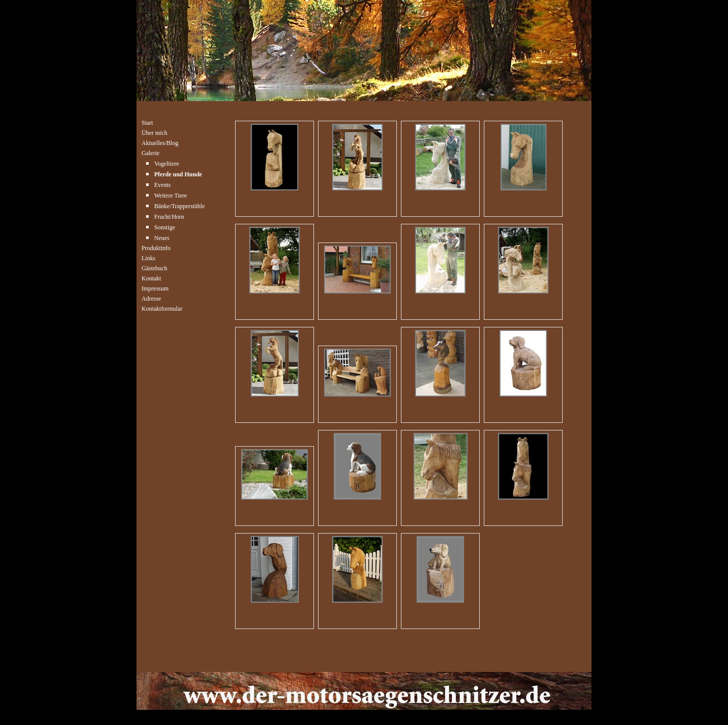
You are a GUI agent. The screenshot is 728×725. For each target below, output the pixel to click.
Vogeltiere (167, 163)
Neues (162, 237)
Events (163, 184)
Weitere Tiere (171, 195)
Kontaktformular (162, 308)
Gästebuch (154, 268)
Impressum (155, 288)
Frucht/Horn (169, 216)
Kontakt (151, 278)
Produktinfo (156, 247)
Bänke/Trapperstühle (179, 205)
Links (148, 257)
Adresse (151, 298)
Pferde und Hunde (178, 174)
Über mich (154, 132)
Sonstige (165, 227)
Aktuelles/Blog (160, 142)
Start (147, 122)
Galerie (150, 152)
